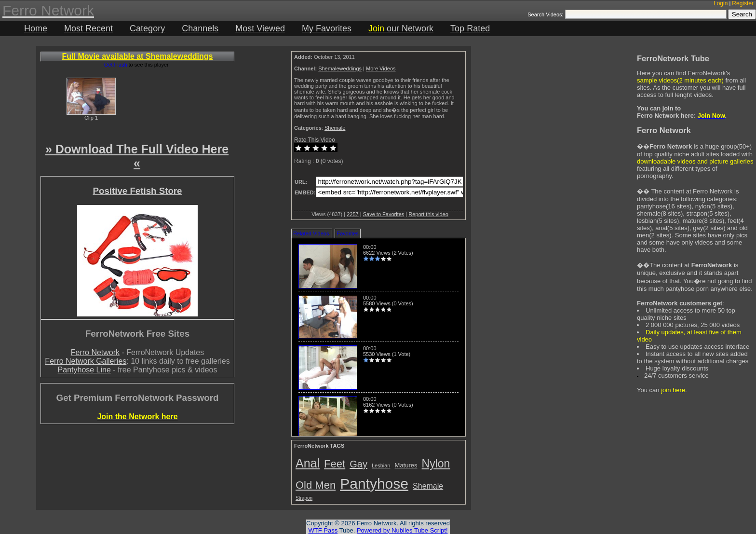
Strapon (304, 498)
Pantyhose (374, 484)
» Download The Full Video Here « (137, 156)
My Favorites (327, 28)
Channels (200, 28)
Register (743, 3)
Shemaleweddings (340, 68)
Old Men (316, 485)
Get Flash (116, 65)
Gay (358, 464)
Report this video (428, 214)
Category (147, 28)
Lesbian (381, 466)
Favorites (347, 233)
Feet (335, 464)
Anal (308, 463)
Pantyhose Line (84, 370)
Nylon (436, 464)
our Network (401, 28)
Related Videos (311, 233)
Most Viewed (260, 28)
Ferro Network (95, 352)
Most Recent (88, 28)
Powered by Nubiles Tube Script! (402, 530)
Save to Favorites (384, 214)
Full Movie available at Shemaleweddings (138, 56)
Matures (406, 465)
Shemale (335, 128)
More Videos (381, 68)
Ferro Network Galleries (86, 361)
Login (721, 3)
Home (36, 28)
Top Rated (470, 28)
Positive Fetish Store (137, 191)
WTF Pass (323, 530)
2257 (352, 214)
